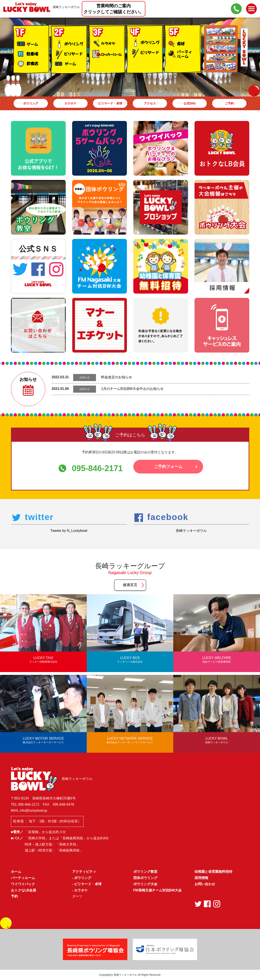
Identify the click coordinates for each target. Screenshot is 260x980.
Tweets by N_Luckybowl (69, 531)
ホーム (16, 872)
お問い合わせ (205, 884)
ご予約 (229, 103)
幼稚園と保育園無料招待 (213, 872)
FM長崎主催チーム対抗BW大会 (158, 890)
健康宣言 (130, 585)
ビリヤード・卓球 (110, 103)
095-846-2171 (97, 468)
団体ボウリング (145, 878)
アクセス (150, 103)
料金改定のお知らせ (117, 377)
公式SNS (190, 103)
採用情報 (201, 878)
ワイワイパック (23, 884)
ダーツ (77, 896)
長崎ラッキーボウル (191, 531)
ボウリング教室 (145, 872)
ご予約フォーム (168, 468)
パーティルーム (23, 878)
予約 (14, 896)
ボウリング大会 (145, 884)
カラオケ (70, 103)
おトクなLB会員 (24, 890)
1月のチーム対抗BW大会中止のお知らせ (132, 389)
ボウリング (31, 103)
